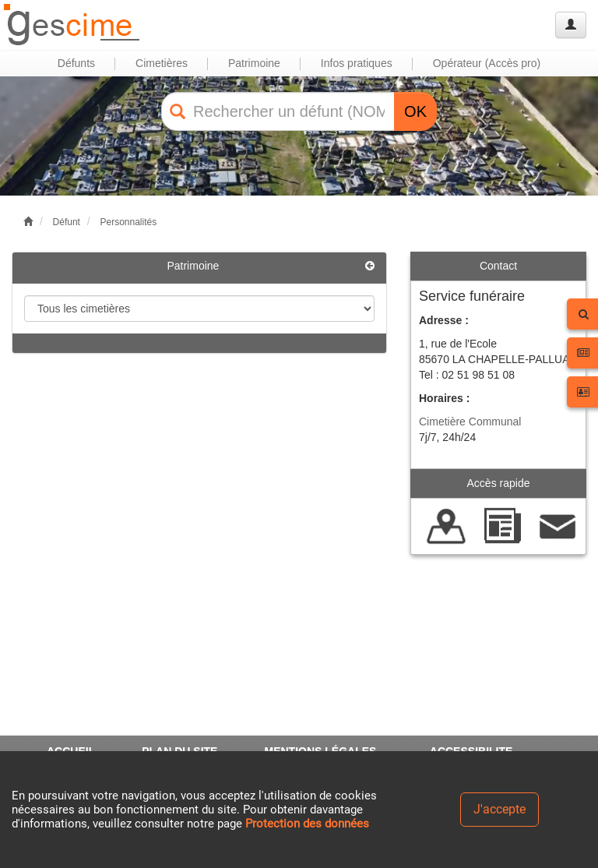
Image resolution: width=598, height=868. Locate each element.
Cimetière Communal (470, 422)
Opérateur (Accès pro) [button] (487, 63)
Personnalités (128, 222)
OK (415, 111)
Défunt (67, 222)
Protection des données (307, 824)
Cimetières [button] (162, 63)
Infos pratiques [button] (357, 63)
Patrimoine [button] (254, 63)
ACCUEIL (71, 751)
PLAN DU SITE (179, 751)
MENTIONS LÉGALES (320, 751)
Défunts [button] (76, 63)
